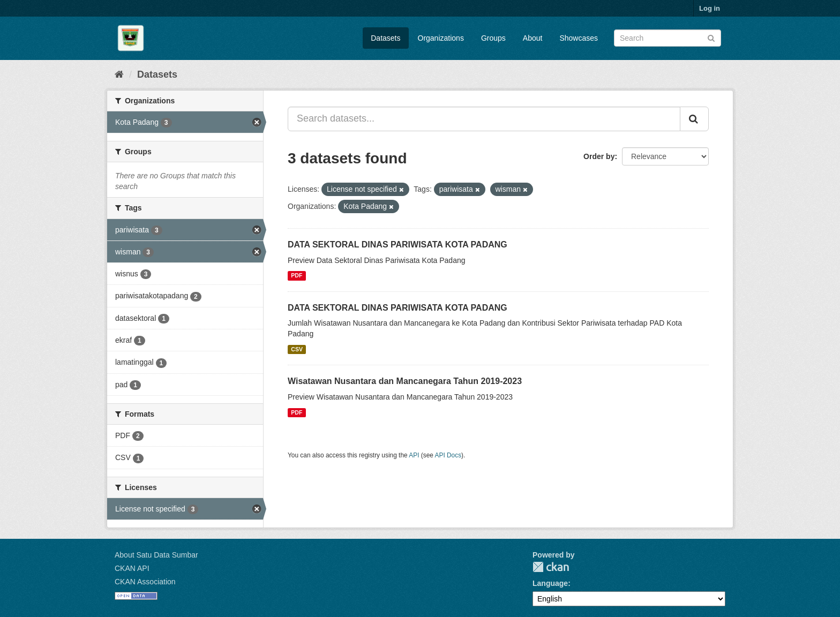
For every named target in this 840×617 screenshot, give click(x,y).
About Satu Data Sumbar (156, 555)
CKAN (551, 567)
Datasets (385, 38)
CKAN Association (145, 582)
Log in (710, 8)
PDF (297, 276)
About (533, 38)
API (414, 455)
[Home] (119, 74)
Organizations (441, 38)
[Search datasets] (667, 38)
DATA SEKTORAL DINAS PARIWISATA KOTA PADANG (397, 244)
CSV (297, 349)
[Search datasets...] (484, 119)
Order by (599, 156)
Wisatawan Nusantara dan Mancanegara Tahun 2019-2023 (405, 381)
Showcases (579, 38)
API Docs (448, 455)
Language (550, 583)
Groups (493, 38)
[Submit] (711, 37)
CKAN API (132, 568)
